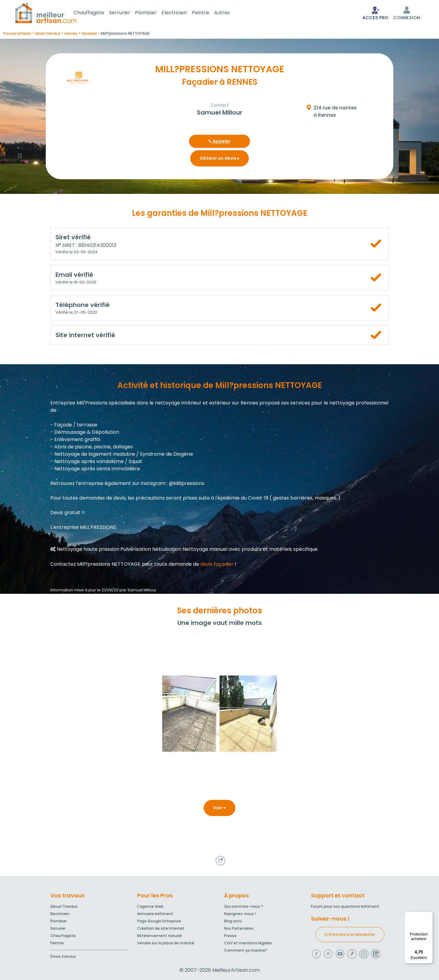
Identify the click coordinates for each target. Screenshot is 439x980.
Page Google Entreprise (159, 921)
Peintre (208, 13)
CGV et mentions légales (248, 943)
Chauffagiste (96, 13)
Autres (229, 13)
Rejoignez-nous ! (240, 914)
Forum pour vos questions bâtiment (345, 906)
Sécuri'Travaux (64, 906)
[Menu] (429, 915)
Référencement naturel (159, 936)
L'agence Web (150, 906)
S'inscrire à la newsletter (350, 934)
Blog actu (233, 921)
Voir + (220, 809)
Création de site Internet (161, 928)
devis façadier (217, 565)
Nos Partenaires (239, 928)
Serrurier (127, 13)
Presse (230, 936)
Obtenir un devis (220, 159)
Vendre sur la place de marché (166, 943)
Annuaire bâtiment (155, 914)
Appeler (220, 142)
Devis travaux (63, 956)
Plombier (153, 13)
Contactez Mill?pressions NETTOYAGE (95, 565)
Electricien (182, 13)
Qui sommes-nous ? (244, 906)
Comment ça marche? (246, 950)
